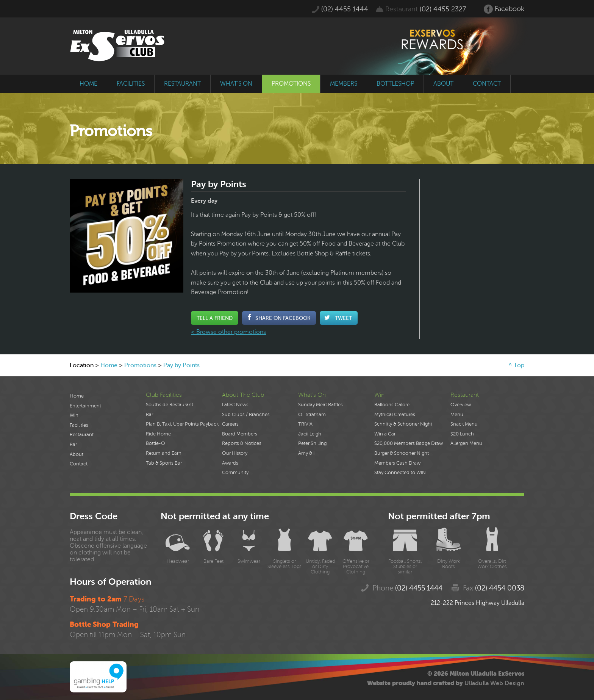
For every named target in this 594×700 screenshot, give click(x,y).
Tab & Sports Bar (164, 463)
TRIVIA (305, 424)
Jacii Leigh (310, 434)
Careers (230, 424)
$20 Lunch (462, 434)
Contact (79, 464)
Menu (457, 415)
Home (109, 365)
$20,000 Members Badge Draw (409, 443)
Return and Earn (164, 453)
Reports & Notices (242, 443)
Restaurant (82, 435)
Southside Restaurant (170, 405)
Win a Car (385, 434)
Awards (230, 463)
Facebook (504, 9)
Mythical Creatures (395, 415)
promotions (291, 84)
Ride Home (158, 434)
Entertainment (85, 406)
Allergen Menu (466, 443)
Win (74, 415)
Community (235, 473)
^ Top (516, 365)
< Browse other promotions (228, 332)
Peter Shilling (312, 443)
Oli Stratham (312, 415)
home (88, 84)
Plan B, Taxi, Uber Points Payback (182, 424)
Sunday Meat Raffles (320, 405)
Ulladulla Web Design (494, 683)
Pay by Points (181, 365)
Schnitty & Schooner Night (403, 424)
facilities (131, 84)
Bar (73, 445)
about (443, 84)
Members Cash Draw (397, 463)
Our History (235, 453)
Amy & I (306, 453)
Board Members (240, 434)
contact (487, 84)
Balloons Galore (392, 405)
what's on (236, 84)
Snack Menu (464, 424)
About (77, 454)
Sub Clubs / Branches (246, 415)
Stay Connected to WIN (400, 473)
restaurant (182, 84)
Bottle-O (156, 443)
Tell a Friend (215, 318)
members (344, 84)
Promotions (140, 365)
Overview (461, 405)
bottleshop (395, 84)
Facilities (79, 425)
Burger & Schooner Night (402, 453)
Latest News (235, 405)
